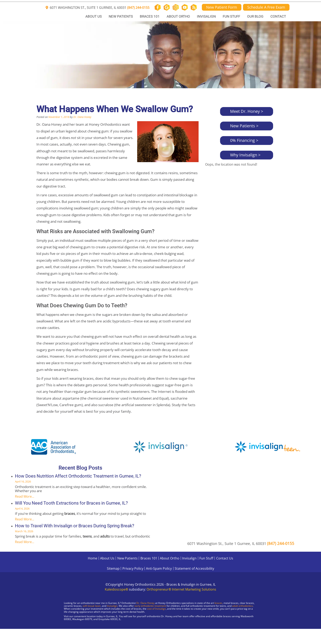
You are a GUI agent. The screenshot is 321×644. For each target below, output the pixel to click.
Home (93, 558)
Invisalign (206, 16)
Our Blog (255, 16)
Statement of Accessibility (194, 568)
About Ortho (178, 16)
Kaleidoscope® (116, 589)
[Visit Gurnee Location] (35, 630)
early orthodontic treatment (150, 606)
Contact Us (225, 558)
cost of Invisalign (156, 609)
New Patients (121, 16)
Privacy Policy (133, 568)
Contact (278, 16)
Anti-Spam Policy (159, 568)
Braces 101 (150, 16)
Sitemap (113, 568)
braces (218, 603)
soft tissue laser (92, 606)
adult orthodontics (242, 606)
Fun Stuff (231, 16)
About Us (94, 16)
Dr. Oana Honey (82, 117)
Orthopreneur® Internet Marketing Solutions (181, 589)
